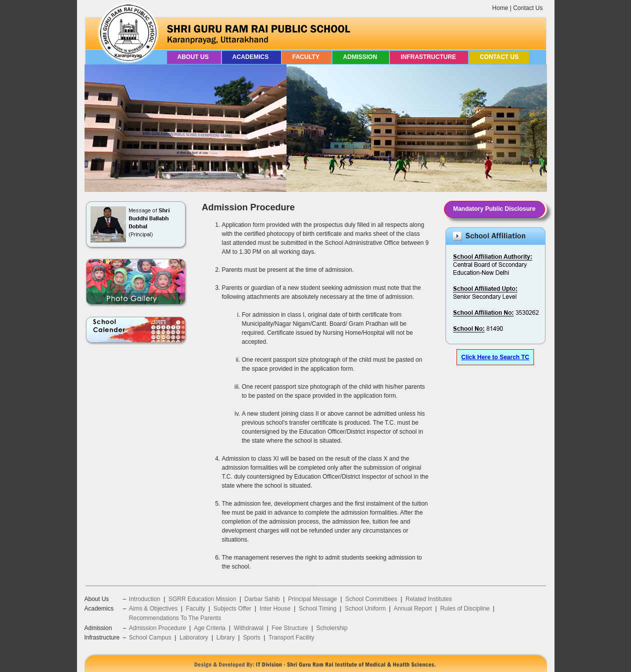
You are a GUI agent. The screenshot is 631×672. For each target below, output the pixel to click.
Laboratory (194, 638)
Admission (361, 57)
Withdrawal (248, 628)
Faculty (307, 57)
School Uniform (365, 609)
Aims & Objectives (153, 609)
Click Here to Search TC (495, 357)
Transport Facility (291, 638)
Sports (252, 638)
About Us (194, 57)
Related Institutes (429, 599)
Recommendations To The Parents (175, 618)
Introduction (145, 599)
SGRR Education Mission (202, 599)
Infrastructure (429, 57)
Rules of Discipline (465, 609)
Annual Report (413, 609)
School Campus (150, 638)
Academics (251, 57)
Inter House (275, 609)
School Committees (371, 599)
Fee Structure (290, 628)
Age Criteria (210, 628)
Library (226, 638)
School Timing (318, 609)
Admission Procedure (157, 628)
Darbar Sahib (262, 599)
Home (500, 8)
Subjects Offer (232, 609)
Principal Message (312, 599)
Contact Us (528, 8)
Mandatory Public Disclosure (494, 209)
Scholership (332, 628)
